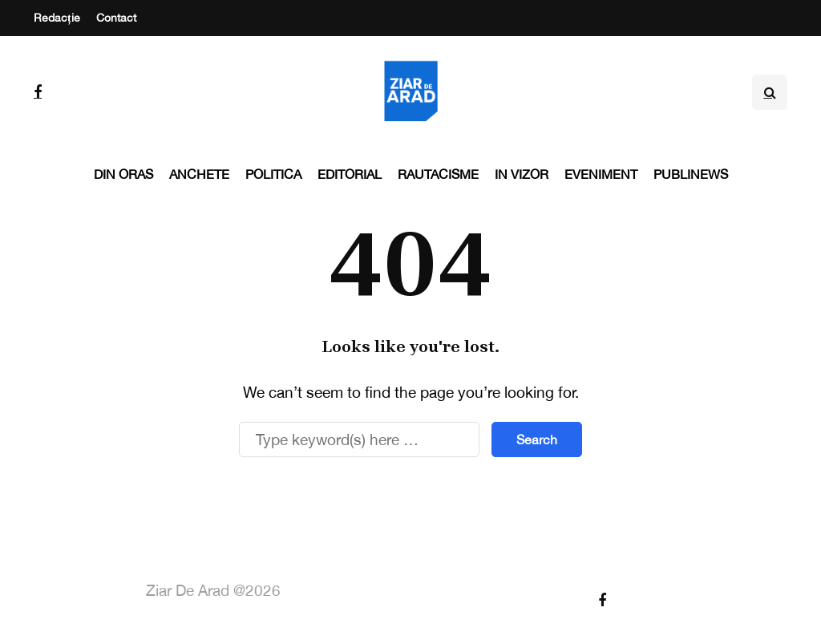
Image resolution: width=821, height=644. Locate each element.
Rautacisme (438, 174)
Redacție (57, 18)
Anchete (199, 174)
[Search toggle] (770, 92)
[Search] (359, 439)
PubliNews (691, 174)
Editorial (350, 174)
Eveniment (601, 174)
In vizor (522, 174)
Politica (273, 174)
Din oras (123, 174)
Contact (116, 18)
